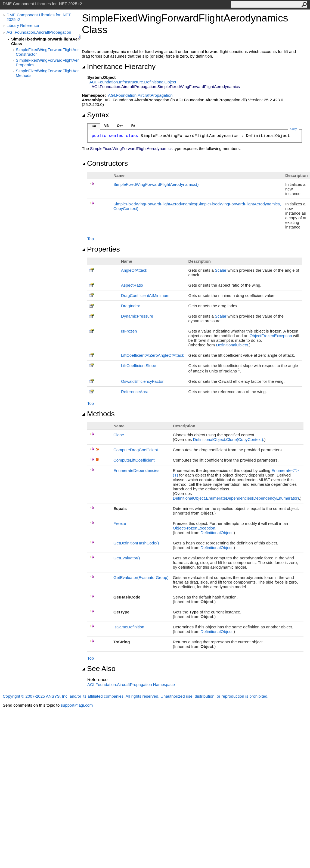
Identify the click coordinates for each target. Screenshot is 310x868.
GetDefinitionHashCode (136, 543)
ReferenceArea (135, 392)
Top (91, 239)
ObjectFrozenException (271, 336)
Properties (101, 249)
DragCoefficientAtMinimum (145, 295)
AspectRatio (132, 285)
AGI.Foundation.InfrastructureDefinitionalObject (133, 82)
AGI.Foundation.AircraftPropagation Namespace (131, 684)
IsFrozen (129, 331)
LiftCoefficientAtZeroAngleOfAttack (153, 355)
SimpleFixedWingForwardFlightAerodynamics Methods (47, 73)
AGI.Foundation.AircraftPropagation (39, 32)
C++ (120, 126)
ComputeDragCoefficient (136, 450)
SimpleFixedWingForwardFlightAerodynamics (156, 184)
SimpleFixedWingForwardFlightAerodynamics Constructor (47, 52)
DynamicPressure (137, 316)
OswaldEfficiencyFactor (142, 381)
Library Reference (23, 25)
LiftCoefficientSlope (139, 366)
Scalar (221, 270)
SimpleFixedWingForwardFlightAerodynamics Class (45, 41)
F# (133, 126)
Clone (119, 435)
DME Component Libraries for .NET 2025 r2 (39, 17)
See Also (99, 669)
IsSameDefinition (129, 627)
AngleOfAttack (134, 270)
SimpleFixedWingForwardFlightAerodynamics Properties (47, 62)
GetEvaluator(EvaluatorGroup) (141, 577)
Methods (98, 414)
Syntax (95, 115)
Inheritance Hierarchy (119, 67)
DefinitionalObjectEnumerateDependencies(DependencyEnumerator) (236, 498)
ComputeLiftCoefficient (134, 460)
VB (106, 126)
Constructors (105, 163)
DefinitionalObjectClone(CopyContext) (228, 439)
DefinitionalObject (232, 345)
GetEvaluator (127, 558)
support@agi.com (77, 705)
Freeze (120, 523)
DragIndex (130, 306)
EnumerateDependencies (136, 470)
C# (94, 126)
